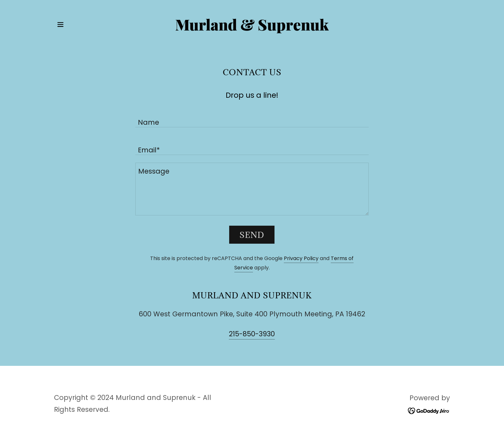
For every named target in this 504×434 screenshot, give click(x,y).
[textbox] (252, 117)
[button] (60, 24)
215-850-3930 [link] (252, 334)
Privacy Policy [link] (301, 258)
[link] (252, 28)
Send (252, 235)
